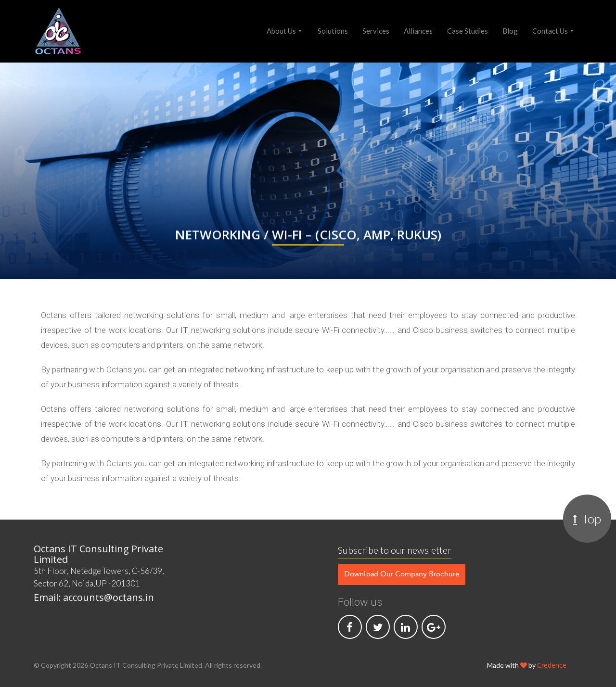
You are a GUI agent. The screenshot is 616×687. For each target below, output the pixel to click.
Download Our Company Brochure (402, 574)
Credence (552, 665)
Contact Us (550, 31)
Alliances (418, 31)
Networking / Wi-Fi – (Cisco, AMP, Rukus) (308, 236)
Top (587, 519)
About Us (281, 31)
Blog (510, 31)
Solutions (333, 31)
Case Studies (468, 31)
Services (376, 31)
